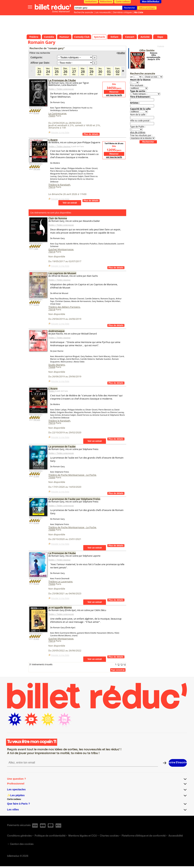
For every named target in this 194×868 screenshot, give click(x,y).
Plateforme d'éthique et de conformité (144, 836)
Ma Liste (139, 12)
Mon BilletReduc (151, 2)
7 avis (36, 249)
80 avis (36, 113)
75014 (52, 252)
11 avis (36, 305)
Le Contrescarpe (57, 113)
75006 (52, 477)
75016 (52, 187)
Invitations (91, 2)
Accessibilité (176, 836)
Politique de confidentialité (50, 836)
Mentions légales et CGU (83, 836)
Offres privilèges (147, 8)
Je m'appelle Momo (60, 607)
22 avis (36, 476)
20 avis (36, 639)
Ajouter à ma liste (60, 132)
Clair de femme (58, 218)
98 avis (36, 584)
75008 (52, 367)
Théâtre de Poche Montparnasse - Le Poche (72, 475)
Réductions (106, 2)
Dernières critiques (122, 12)
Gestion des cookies (22, 844)
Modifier (121, 53)
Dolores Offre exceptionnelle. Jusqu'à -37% (154, 56)
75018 (52, 309)
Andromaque (57, 331)
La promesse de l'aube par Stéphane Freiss (74, 499)
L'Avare (53, 140)
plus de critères (138, 132)
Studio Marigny (57, 365)
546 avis (37, 169)
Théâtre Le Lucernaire (61, 582)
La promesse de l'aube (62, 446)
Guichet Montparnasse (61, 249)
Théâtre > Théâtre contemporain (61, 89)
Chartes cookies (109, 836)
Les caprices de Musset (62, 273)
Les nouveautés (103, 12)
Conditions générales (19, 836)
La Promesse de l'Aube (62, 80)
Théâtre (52, 391)
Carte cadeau (123, 2)
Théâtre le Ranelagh (59, 185)
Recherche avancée (84, 12)
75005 (52, 116)
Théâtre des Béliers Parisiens (64, 307)
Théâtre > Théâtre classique (60, 147)
